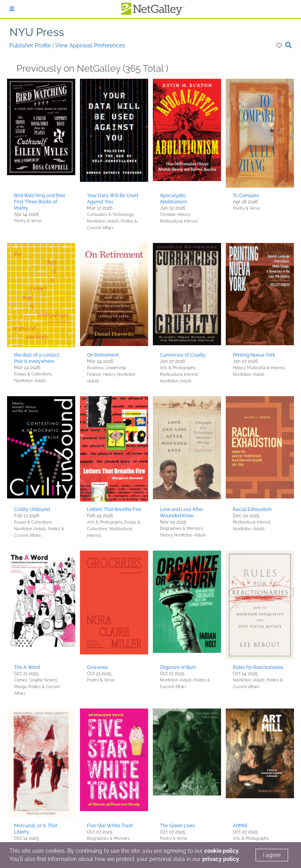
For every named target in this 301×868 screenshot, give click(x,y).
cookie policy (221, 851)
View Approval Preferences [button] (90, 45)
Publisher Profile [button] (31, 45)
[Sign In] (12, 9)
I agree (272, 855)
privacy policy (221, 859)
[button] (280, 45)
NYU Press (37, 32)
